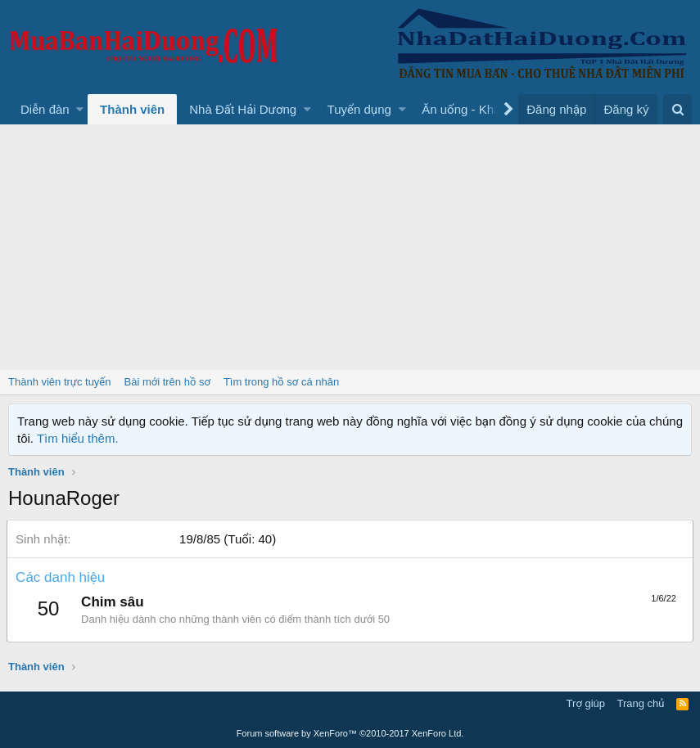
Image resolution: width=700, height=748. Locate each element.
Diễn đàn (45, 109)
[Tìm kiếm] (677, 109)
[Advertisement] (350, 247)
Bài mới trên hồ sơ (167, 382)
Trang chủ (641, 703)
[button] (80, 109)
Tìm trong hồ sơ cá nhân (281, 382)
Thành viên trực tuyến (60, 382)
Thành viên (132, 109)
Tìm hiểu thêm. (78, 438)
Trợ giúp (586, 703)
